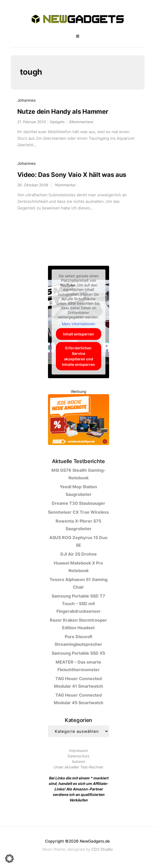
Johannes (26, 100)
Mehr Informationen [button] (79, 324)
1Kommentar (65, 185)
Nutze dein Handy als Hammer (63, 112)
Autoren (79, 761)
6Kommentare (81, 122)
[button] (9, 859)
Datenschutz (79, 756)
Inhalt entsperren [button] (78, 334)
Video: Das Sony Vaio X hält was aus (72, 175)
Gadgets (57, 122)
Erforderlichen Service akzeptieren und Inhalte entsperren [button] (78, 356)
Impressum (78, 750)
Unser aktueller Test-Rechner (78, 767)
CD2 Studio (102, 849)
